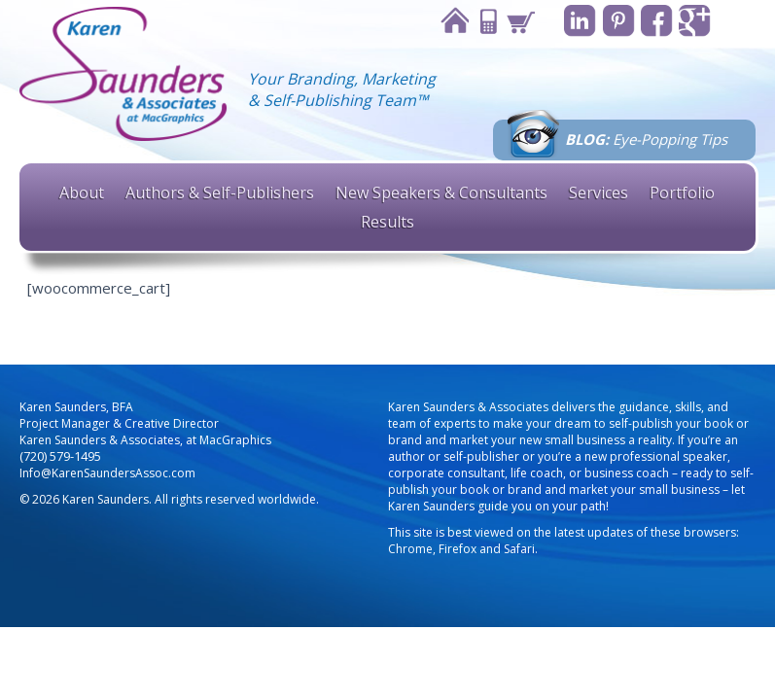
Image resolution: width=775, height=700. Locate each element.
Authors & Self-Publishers (220, 192)
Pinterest (613, 21)
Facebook (653, 21)
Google (693, 21)
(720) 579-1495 (60, 456)
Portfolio (682, 192)
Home (447, 21)
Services (599, 192)
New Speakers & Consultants (441, 192)
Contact (480, 21)
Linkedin (573, 21)
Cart (513, 21)
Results (387, 222)
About (82, 192)
